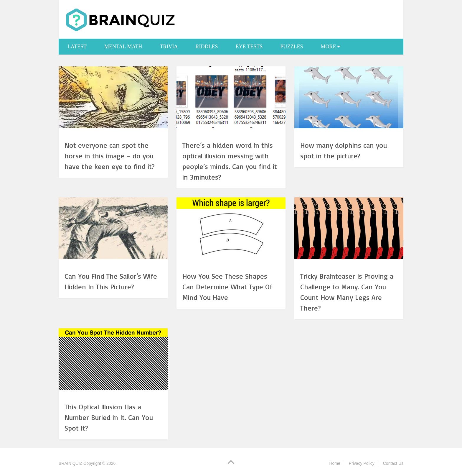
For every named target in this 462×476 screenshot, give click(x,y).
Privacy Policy (362, 463)
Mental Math (123, 47)
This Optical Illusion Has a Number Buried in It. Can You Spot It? (109, 417)
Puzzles (292, 47)
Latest (77, 47)
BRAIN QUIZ (70, 463)
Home (335, 463)
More (329, 47)
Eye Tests (249, 47)
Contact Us (393, 463)
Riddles (207, 47)
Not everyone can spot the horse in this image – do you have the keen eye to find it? (110, 156)
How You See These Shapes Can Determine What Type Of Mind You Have (227, 287)
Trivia (169, 47)
